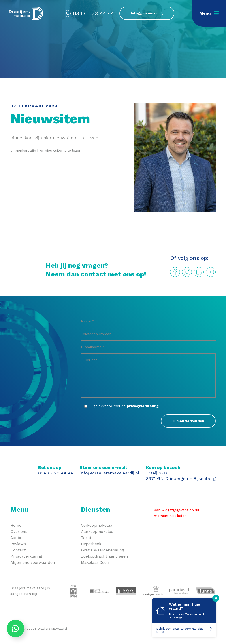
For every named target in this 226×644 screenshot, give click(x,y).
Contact (18, 550)
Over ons (19, 531)
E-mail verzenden (188, 421)
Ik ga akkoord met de (124, 406)
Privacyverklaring (26, 556)
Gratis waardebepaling (103, 550)
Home (16, 525)
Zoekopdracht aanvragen (105, 556)
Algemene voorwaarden (33, 562)
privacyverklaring (143, 406)
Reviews (18, 544)
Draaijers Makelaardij (53, 629)
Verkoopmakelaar (97, 525)
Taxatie (88, 538)
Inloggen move (144, 13)
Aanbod (18, 538)
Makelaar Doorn (96, 562)
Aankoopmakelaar (98, 531)
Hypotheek (91, 544)
